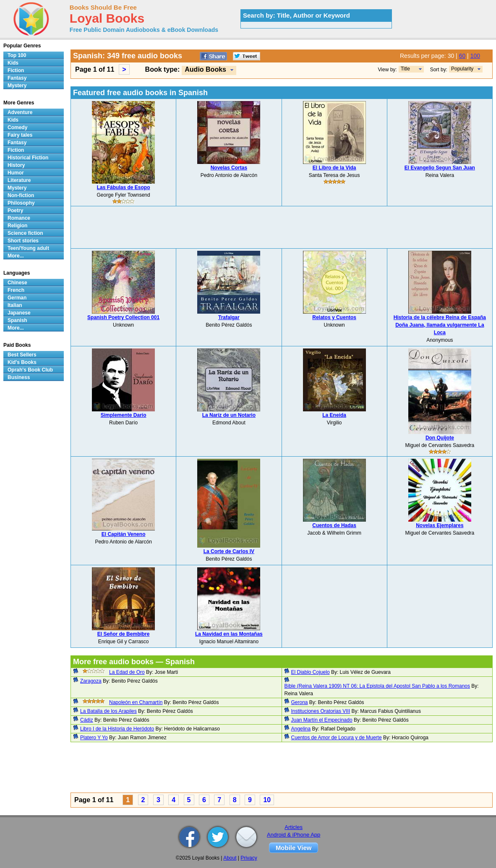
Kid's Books (22, 362)
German (17, 298)
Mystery (17, 86)
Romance (19, 218)
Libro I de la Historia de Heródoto (117, 729)
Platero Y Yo (94, 738)
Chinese (17, 283)
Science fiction (25, 233)
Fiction (16, 70)
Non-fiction (21, 195)
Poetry (15, 211)
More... (16, 256)
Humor (16, 173)
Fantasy (17, 78)
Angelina (301, 729)
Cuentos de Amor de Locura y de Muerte (337, 738)
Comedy (17, 127)
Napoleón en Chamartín (136, 702)
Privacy (249, 858)
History (16, 165)
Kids (13, 63)
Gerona (300, 702)
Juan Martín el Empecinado (322, 720)
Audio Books (205, 69)
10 (267, 800)
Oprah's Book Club (30, 370)
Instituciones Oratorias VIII (321, 711)
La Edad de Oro (127, 672)
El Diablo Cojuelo (311, 672)
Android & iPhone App (294, 835)
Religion (17, 226)
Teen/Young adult (28, 248)
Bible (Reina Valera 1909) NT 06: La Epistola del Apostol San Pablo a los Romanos (377, 686)
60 (462, 56)
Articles (294, 827)
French (16, 290)
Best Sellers (22, 355)
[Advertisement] (282, 227)
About (230, 858)
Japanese (19, 313)
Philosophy (21, 203)
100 (475, 56)
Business (19, 377)
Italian (15, 305)
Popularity (462, 69)
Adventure (20, 112)
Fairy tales (20, 135)
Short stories (23, 241)
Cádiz (87, 720)
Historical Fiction (28, 158)
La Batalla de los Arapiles (108, 711)
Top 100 (17, 55)
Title (405, 69)
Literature (19, 180)
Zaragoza (91, 681)
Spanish (17, 320)
